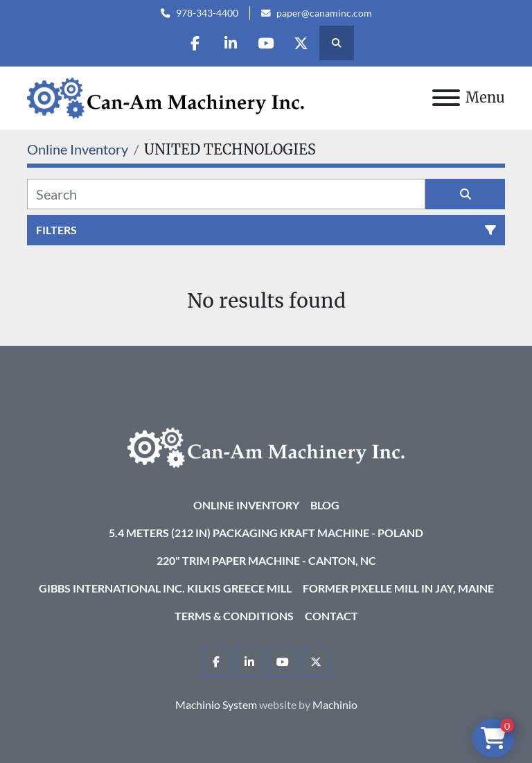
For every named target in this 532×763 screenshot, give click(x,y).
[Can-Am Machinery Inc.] (266, 446)
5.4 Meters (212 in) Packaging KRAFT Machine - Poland (266, 533)
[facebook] (195, 43)
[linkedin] (231, 43)
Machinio (335, 704)
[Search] (226, 194)
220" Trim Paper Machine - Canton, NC (266, 560)
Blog (325, 505)
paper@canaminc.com (324, 13)
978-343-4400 (207, 13)
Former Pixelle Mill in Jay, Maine (398, 588)
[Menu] (446, 98)
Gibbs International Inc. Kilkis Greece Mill (165, 588)
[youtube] (266, 43)
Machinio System (216, 704)
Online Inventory (246, 505)
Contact (331, 616)
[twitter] (301, 43)
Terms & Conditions (234, 616)
